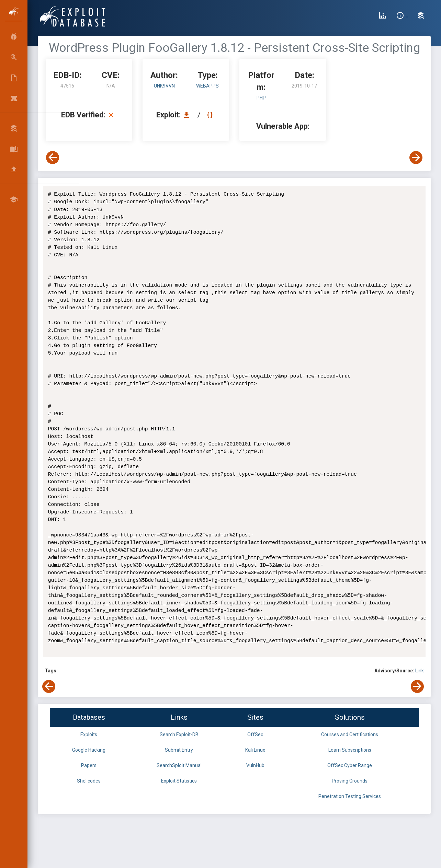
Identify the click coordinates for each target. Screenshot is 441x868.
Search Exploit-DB (179, 734)
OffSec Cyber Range (350, 765)
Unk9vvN (164, 86)
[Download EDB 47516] (188, 115)
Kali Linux (255, 750)
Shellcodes (89, 781)
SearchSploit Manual (179, 765)
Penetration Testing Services (350, 796)
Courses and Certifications (350, 734)
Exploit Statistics (179, 781)
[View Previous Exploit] (53, 158)
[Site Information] (402, 16)
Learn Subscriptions (350, 750)
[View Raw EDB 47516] (211, 115)
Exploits (89, 734)
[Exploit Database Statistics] (383, 16)
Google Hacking (89, 750)
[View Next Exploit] (416, 158)
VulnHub (255, 765)
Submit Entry (179, 750)
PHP (261, 98)
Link (420, 671)
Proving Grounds (350, 781)
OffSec (255, 734)
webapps (207, 86)
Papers (89, 765)
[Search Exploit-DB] (421, 16)
